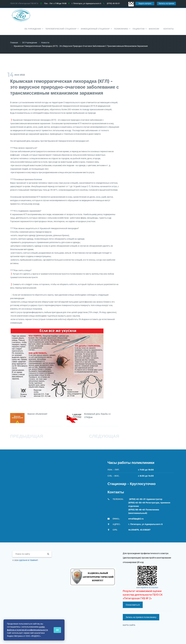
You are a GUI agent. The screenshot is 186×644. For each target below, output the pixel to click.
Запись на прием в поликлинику (141, 617)
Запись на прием (166, 3)
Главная (14, 43)
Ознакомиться (133, 605)
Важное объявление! (38, 414)
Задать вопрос (145, 3)
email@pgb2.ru (136, 519)
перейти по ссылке (149, 587)
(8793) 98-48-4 (136, 510)
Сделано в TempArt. (29, 560)
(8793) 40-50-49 (137, 503)
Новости (45, 43)
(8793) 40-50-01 (137, 499)
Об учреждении (30, 43)
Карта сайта (129, 625)
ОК (57, 630)
